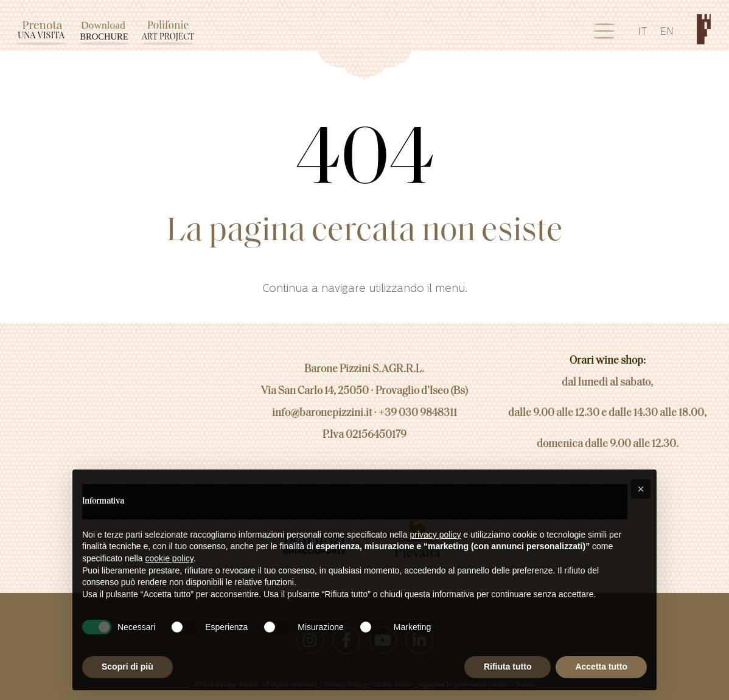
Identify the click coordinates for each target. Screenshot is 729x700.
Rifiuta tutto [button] (508, 667)
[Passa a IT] (643, 34)
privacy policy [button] (436, 535)
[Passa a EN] (667, 34)
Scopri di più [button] (127, 667)
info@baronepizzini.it (322, 407)
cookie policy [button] (169, 558)
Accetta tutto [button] (601, 667)
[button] (641, 489)
